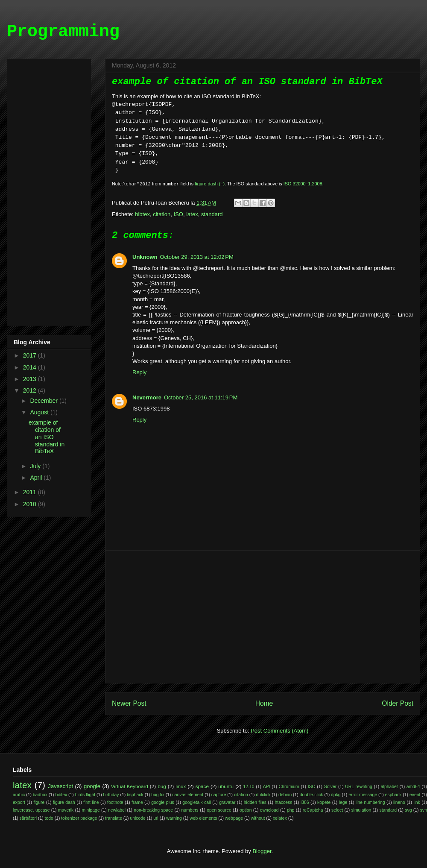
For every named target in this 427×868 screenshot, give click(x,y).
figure (39, 802)
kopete (324, 802)
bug (162, 786)
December (44, 401)
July (36, 466)
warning (174, 818)
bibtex (142, 214)
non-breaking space (153, 810)
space (202, 786)
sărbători (28, 818)
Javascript (61, 786)
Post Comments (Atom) (279, 731)
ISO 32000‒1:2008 (303, 184)
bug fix (158, 795)
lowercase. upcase (31, 810)
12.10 (249, 787)
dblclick (263, 795)
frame (137, 802)
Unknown (145, 257)
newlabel (117, 810)
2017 (31, 355)
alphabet (389, 787)
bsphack (135, 795)
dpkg (336, 795)
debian (285, 795)
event (415, 795)
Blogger (262, 851)
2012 (31, 390)
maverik (66, 810)
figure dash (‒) (210, 184)
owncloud (269, 810)
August (40, 412)
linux (181, 786)
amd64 (413, 787)
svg (408, 810)
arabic (19, 795)
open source (219, 810)
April (37, 478)
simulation (361, 810)
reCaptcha (313, 810)
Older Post (398, 703)
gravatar (227, 802)
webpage (234, 818)
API (267, 787)
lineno (399, 802)
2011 (31, 492)
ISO (178, 214)
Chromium (289, 787)
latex (192, 214)
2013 (31, 379)
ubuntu (226, 786)
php (291, 810)
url (156, 818)
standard (212, 214)
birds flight (85, 795)
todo (49, 818)
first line (91, 802)
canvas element (188, 795)
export (19, 802)
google (92, 786)
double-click (311, 795)
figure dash (64, 802)
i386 (305, 802)
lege (343, 802)
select (337, 810)
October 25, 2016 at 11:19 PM (201, 397)
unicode (137, 818)
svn (424, 810)
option (246, 810)
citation (162, 214)
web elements (203, 818)
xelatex (280, 818)
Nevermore (147, 397)
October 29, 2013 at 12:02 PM (197, 257)
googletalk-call (196, 802)
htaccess (283, 802)
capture (219, 795)
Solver (330, 787)
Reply (139, 372)
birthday (111, 795)
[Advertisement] (263, 617)
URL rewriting (358, 787)
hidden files (255, 802)
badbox (40, 795)
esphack (393, 795)
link (417, 802)
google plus (163, 802)
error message (363, 795)
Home (264, 703)
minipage (91, 810)
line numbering (370, 802)
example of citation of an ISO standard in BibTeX (47, 437)
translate (114, 818)
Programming (63, 32)
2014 (31, 367)
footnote (115, 802)
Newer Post (129, 703)
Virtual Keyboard (130, 786)
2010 (31, 504)
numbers (190, 810)
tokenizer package (79, 818)
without (258, 818)
